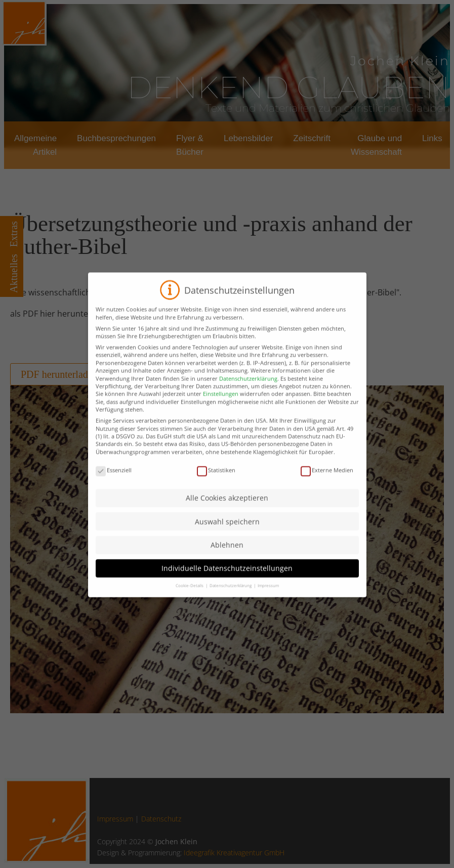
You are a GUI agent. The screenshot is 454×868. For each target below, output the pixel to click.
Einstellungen (221, 412)
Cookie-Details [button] (190, 604)
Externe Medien (327, 488)
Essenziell (114, 488)
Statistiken (216, 488)
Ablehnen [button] (227, 563)
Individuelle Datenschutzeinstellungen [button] (227, 587)
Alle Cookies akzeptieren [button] (227, 516)
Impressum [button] (268, 604)
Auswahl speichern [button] (227, 540)
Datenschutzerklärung (248, 397)
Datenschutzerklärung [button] (231, 604)
